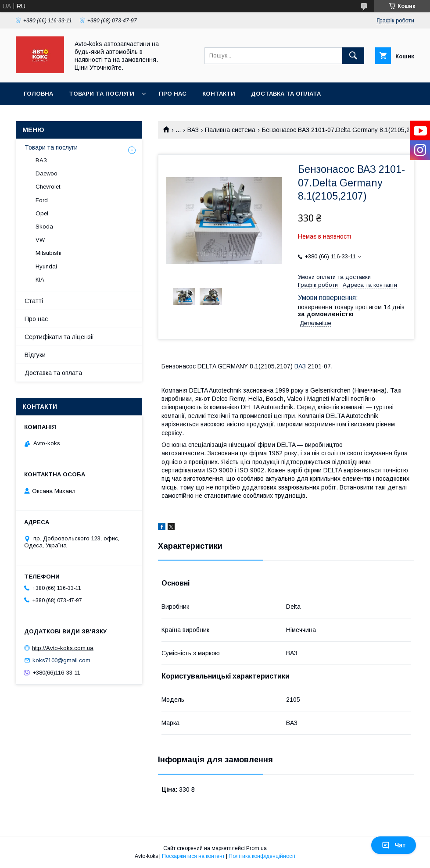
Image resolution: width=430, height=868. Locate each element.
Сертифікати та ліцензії (59, 337)
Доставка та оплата (286, 94)
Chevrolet (48, 187)
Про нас (173, 94)
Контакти (219, 94)
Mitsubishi (48, 253)
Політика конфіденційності (262, 856)
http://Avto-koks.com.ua (63, 648)
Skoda (44, 227)
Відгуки (35, 355)
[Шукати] (353, 56)
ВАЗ (193, 130)
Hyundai (46, 266)
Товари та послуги (102, 94)
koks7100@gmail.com (61, 660)
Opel (42, 213)
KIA (40, 280)
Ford (42, 200)
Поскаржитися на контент (193, 856)
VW (40, 240)
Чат (394, 845)
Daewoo (47, 173)
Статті (34, 301)
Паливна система (230, 130)
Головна (38, 94)
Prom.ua (256, 848)
